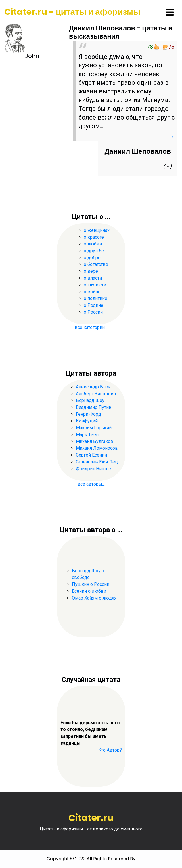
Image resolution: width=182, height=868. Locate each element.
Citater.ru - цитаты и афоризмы (72, 12)
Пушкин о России (91, 584)
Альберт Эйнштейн (96, 394)
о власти (93, 278)
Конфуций (87, 421)
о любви (93, 244)
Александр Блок (93, 387)
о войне (92, 292)
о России (93, 312)
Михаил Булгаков (95, 441)
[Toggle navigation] (170, 12)
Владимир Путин (94, 407)
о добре (92, 258)
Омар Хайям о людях (94, 598)
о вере (91, 271)
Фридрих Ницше (93, 469)
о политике (96, 298)
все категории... (91, 327)
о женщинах (97, 230)
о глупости (95, 285)
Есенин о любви (89, 591)
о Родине (94, 305)
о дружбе (94, 251)
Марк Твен (87, 435)
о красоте (94, 237)
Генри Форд (88, 414)
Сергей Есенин (91, 455)
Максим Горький (94, 428)
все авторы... (91, 484)
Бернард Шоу (90, 400)
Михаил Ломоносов (97, 448)
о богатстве (96, 264)
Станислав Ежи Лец (97, 462)
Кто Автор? (110, 750)
